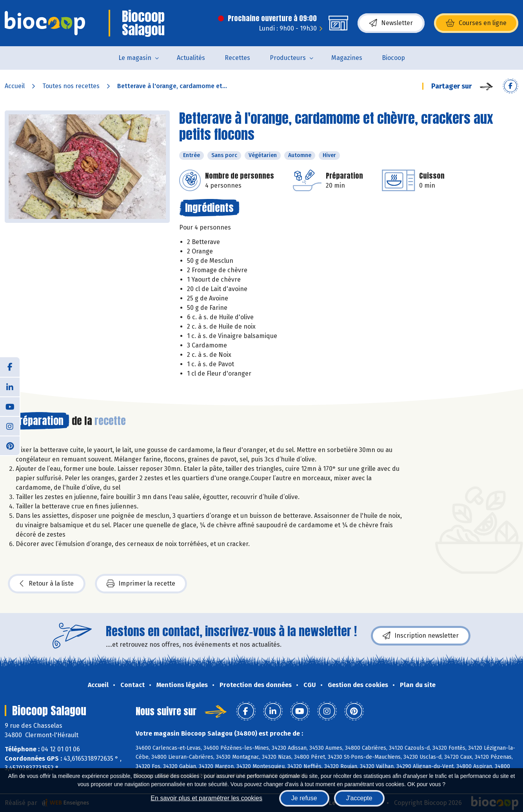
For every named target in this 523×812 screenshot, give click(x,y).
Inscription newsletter (421, 636)
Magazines (347, 58)
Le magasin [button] (135, 58)
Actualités (191, 58)
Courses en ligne (476, 23)
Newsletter (391, 23)
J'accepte (359, 798)
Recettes (237, 58)
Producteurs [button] (288, 58)
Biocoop (393, 58)
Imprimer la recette (141, 584)
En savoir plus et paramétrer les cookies (206, 798)
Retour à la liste (47, 584)
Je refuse (304, 798)
